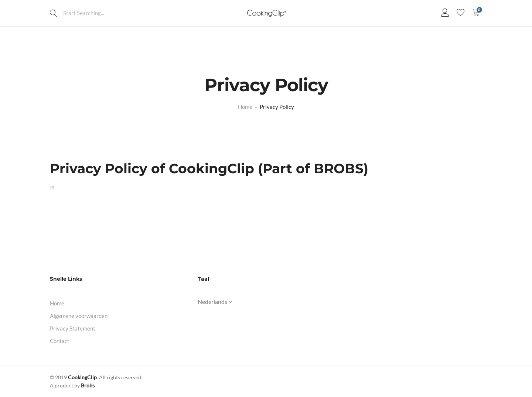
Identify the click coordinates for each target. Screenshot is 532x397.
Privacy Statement (73, 328)
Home (57, 303)
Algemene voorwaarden (79, 316)
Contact (60, 341)
